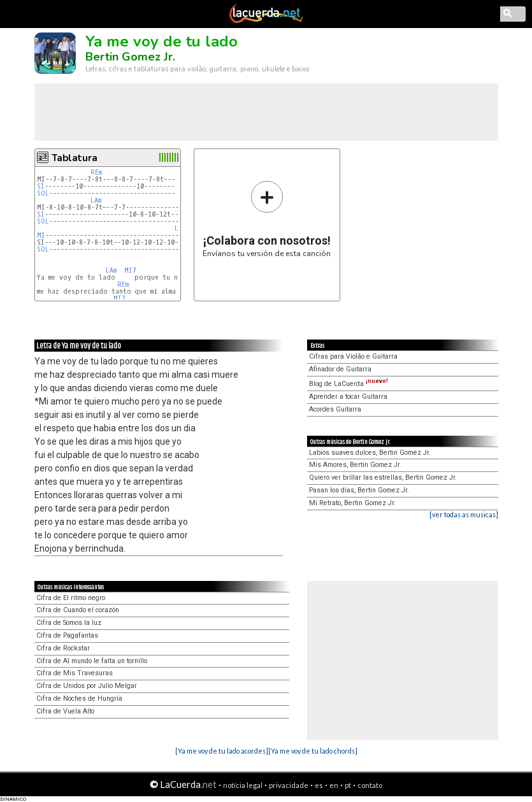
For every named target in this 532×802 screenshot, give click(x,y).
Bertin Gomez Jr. (130, 57)
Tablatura (75, 158)
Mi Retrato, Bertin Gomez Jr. (352, 503)
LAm (96, 200)
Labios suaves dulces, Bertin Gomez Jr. (370, 453)
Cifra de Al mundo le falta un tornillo (92, 661)
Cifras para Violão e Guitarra (353, 356)
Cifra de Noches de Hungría (79, 698)
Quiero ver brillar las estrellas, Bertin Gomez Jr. (383, 477)
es (319, 785)
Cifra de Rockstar (63, 648)
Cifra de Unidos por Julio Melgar (87, 686)
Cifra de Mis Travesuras (75, 673)
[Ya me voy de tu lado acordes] (222, 751)
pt (348, 785)
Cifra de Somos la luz (69, 623)
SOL (43, 193)
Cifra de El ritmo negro (71, 598)
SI (41, 186)
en (334, 785)
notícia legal (243, 785)
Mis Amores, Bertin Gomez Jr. (355, 465)
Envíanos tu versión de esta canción (267, 219)
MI (41, 235)
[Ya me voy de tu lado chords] (313, 751)
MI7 (130, 270)
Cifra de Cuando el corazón (78, 610)
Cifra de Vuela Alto (65, 711)
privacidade (289, 785)
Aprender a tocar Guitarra (348, 397)
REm (96, 172)
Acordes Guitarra (335, 409)
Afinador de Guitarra (340, 369)
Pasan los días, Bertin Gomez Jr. (359, 490)
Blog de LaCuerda (349, 384)
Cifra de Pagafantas (67, 635)
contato (370, 785)
